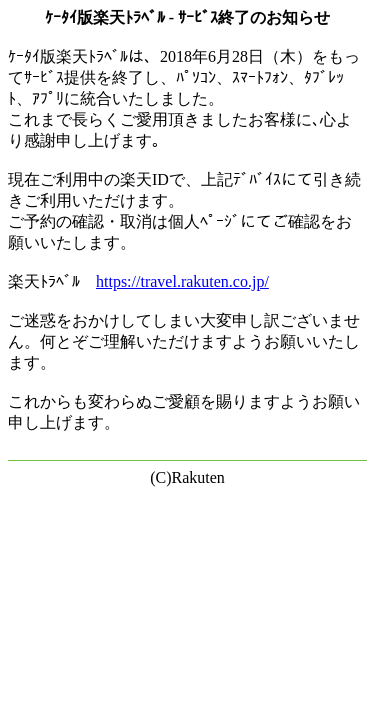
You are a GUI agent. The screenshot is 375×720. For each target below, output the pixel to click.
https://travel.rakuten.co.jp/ (182, 281)
